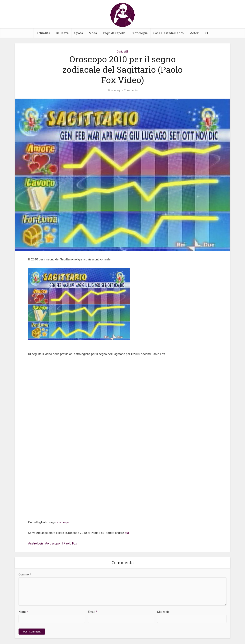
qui (127, 533)
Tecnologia (139, 33)
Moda (93, 33)
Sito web (163, 612)
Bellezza (62, 33)
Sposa (79, 33)
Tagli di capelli (114, 33)
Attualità (43, 33)
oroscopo (53, 543)
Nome (24, 612)
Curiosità (122, 51)
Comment (25, 574)
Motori (194, 33)
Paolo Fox (70, 543)
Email (93, 612)
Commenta (131, 90)
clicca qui (63, 522)
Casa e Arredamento (168, 33)
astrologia (37, 543)
